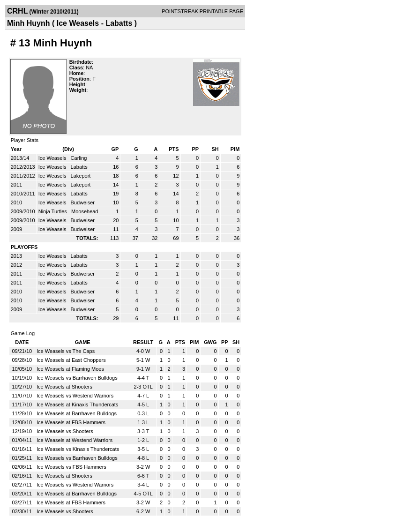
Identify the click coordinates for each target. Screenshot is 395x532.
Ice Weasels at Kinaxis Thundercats (77, 405)
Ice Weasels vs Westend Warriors (75, 396)
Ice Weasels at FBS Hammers (71, 422)
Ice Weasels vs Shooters (65, 431)
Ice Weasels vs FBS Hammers (71, 467)
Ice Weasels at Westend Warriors (75, 440)
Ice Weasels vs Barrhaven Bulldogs (77, 378)
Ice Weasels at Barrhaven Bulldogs (77, 413)
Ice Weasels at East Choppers (71, 360)
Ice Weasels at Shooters (64, 387)
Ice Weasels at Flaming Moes (70, 369)
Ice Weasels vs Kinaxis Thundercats (78, 449)
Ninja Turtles (53, 211)
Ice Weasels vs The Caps (66, 351)
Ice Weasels (53, 158)
